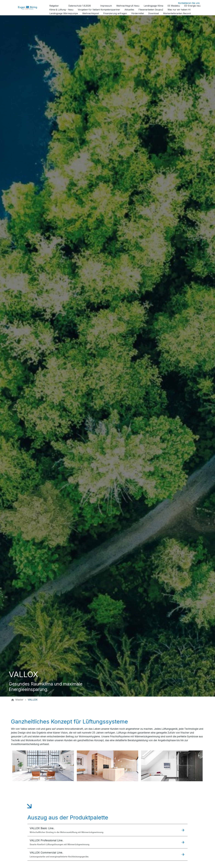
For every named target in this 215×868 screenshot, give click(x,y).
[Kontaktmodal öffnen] (187, 3)
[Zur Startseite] (30, 8)
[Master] (19, 700)
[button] (107, 830)
